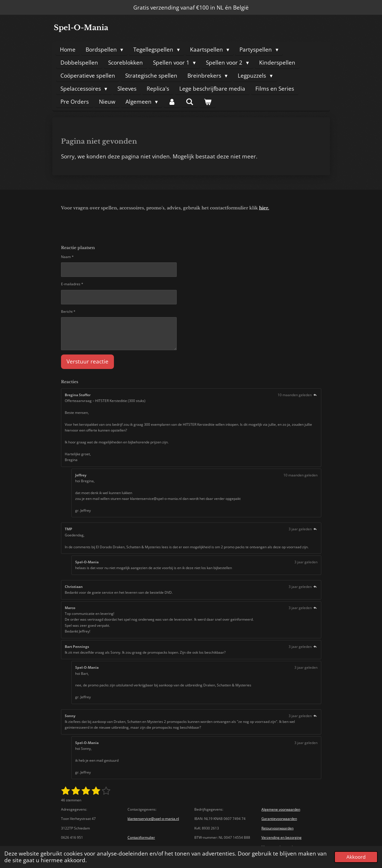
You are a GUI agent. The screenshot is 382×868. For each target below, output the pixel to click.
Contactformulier (141, 837)
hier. (264, 208)
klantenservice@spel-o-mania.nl (153, 819)
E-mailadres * (72, 284)
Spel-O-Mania (81, 28)
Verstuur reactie (87, 362)
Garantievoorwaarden (279, 819)
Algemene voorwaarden (281, 809)
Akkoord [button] (356, 857)
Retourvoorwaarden (277, 828)
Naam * (67, 257)
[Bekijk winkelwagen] (207, 102)
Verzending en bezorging (282, 837)
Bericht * (68, 311)
